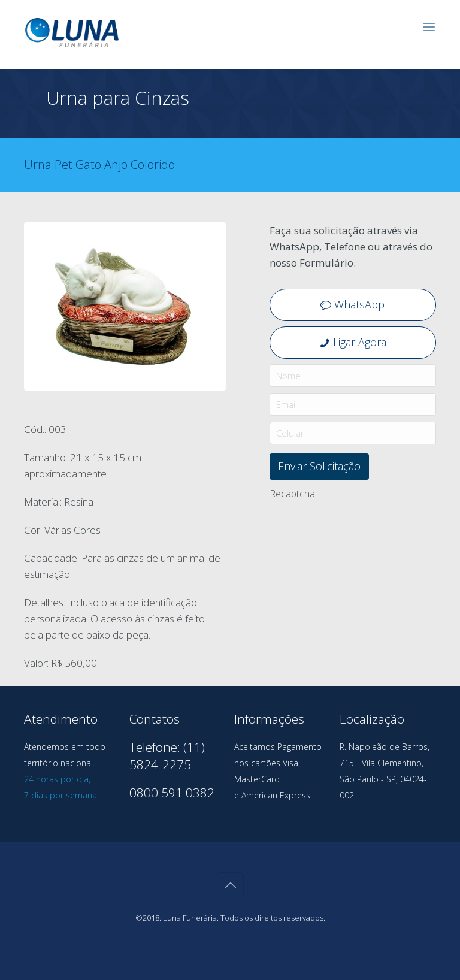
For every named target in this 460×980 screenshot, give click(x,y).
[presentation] (361, 528)
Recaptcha (292, 494)
